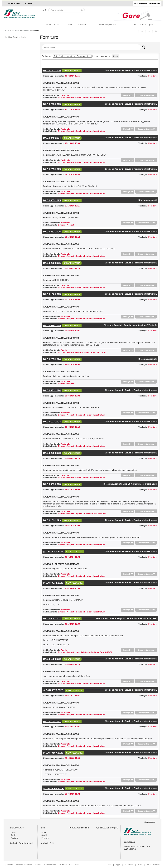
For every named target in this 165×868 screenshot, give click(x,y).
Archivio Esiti (24, 30)
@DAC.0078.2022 (53, 690)
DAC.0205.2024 (52, 359)
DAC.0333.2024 (52, 390)
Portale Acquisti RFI (107, 25)
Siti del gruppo (14, 3)
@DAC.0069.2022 (53, 788)
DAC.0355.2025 (52, 200)
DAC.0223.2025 (52, 104)
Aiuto (109, 865)
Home (7, 30)
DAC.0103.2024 (52, 422)
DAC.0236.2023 (52, 453)
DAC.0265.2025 (52, 169)
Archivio (82, 25)
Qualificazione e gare (143, 25)
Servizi (13, 835)
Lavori (13, 832)
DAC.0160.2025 (52, 294)
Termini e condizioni (24, 865)
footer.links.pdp (50, 865)
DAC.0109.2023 (52, 520)
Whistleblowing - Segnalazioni (147, 3)
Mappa (117, 865)
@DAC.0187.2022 (53, 753)
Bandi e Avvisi (52, 25)
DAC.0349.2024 (52, 138)
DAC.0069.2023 (52, 484)
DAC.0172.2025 (52, 70)
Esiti (70, 25)
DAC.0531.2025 (52, 232)
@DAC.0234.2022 (53, 583)
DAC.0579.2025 (52, 325)
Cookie (38, 865)
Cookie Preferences (154, 865)
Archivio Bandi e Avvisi (16, 37)
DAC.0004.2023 (52, 619)
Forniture (14, 838)
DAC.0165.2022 (52, 721)
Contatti (10, 865)
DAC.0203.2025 (52, 263)
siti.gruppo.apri (150, 822)
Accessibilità (129, 865)
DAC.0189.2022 (52, 659)
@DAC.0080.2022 (53, 552)
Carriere (29, 3)
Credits (140, 865)
